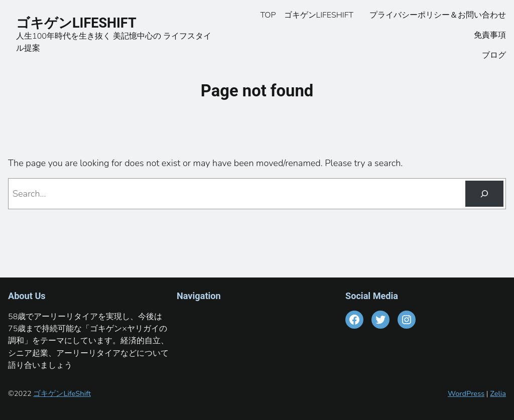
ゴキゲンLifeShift (62, 393)
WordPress (466, 393)
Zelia (498, 393)
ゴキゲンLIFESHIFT (83, 23)
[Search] (484, 194)
